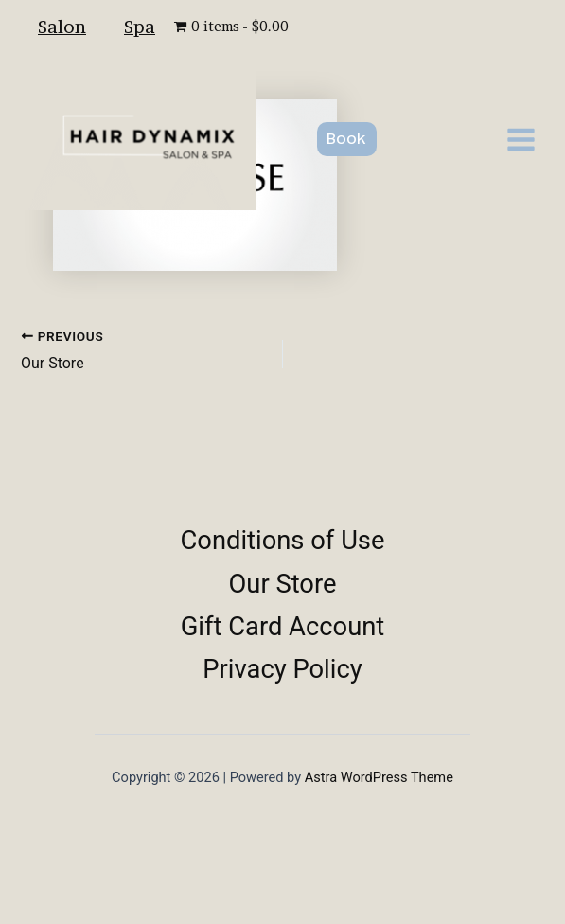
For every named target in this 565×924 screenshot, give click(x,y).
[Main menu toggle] (521, 140)
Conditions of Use (283, 541)
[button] (347, 139)
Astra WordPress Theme (379, 777)
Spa (140, 27)
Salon (62, 27)
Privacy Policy (282, 669)
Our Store (283, 584)
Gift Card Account (283, 627)
